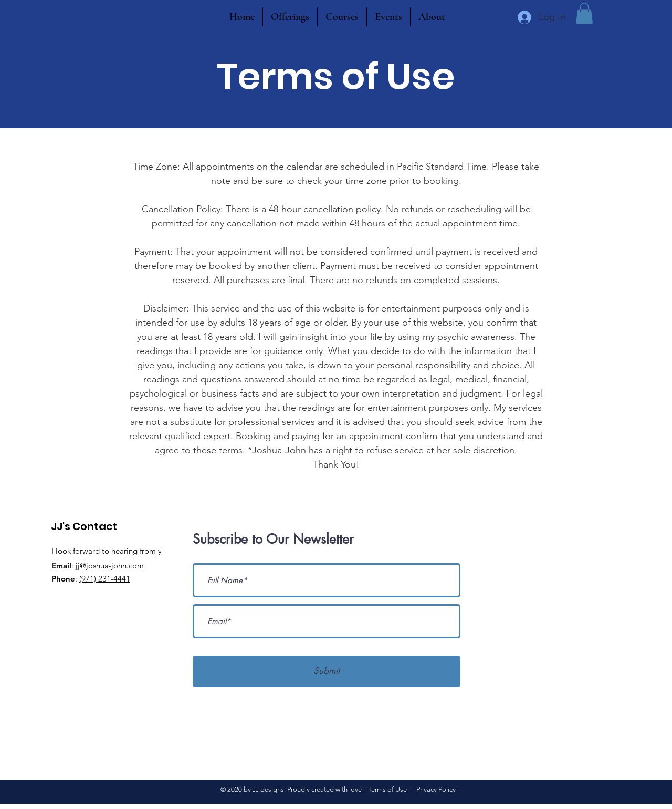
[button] (584, 13)
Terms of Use (387, 789)
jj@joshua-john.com (110, 566)
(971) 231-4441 (105, 579)
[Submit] (327, 671)
